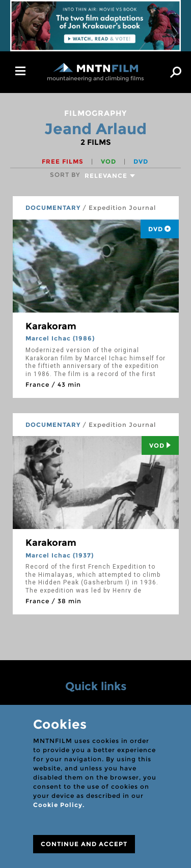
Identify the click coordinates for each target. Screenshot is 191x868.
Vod (160, 445)
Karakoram (51, 326)
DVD (141, 161)
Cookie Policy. (59, 805)
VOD (110, 161)
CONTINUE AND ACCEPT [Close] (84, 844)
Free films (64, 161)
